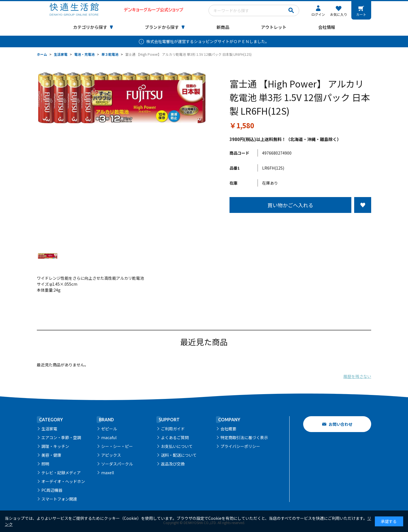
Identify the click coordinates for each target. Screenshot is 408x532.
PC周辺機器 (52, 490)
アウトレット (274, 27)
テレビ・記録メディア (61, 473)
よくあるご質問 (175, 437)
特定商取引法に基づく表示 (244, 437)
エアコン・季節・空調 (61, 437)
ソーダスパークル (117, 464)
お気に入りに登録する (363, 205)
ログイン (318, 14)
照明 (45, 464)
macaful (109, 437)
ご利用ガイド (173, 429)
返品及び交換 (173, 464)
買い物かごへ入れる (290, 205)
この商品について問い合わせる (300, 223)
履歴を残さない (357, 376)
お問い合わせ (341, 424)
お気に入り (339, 14)
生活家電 (49, 429)
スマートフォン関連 (59, 499)
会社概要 (228, 429)
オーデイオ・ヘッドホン (63, 481)
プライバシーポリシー (240, 446)
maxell (108, 473)
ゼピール (109, 429)
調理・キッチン (55, 446)
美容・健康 (51, 455)
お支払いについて (177, 446)
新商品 (223, 27)
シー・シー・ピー (117, 446)
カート (361, 14)
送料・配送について (179, 455)
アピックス (111, 455)
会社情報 (327, 27)
